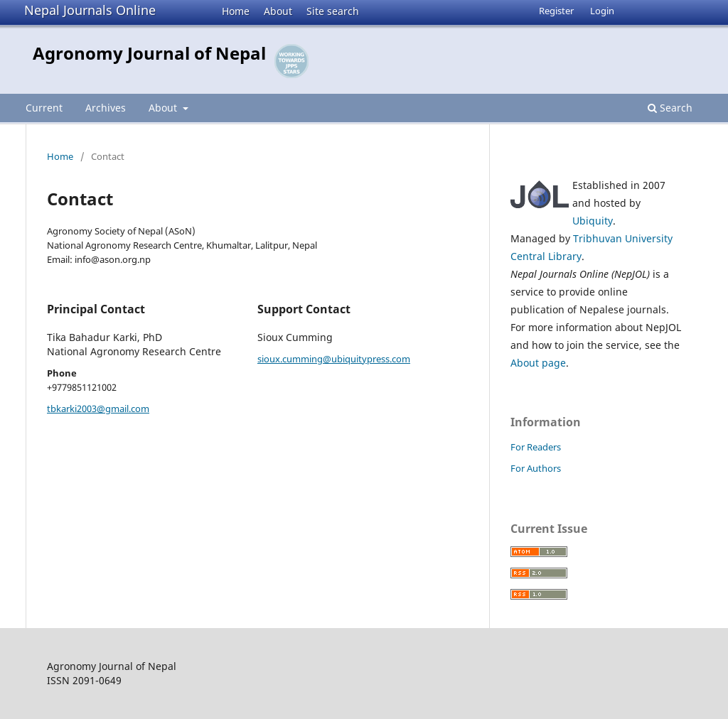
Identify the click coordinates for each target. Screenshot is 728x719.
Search (670, 108)
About (278, 11)
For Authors (536, 468)
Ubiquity (593, 221)
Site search (333, 11)
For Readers (536, 447)
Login (602, 11)
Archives (106, 108)
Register (556, 11)
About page (538, 363)
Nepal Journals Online (90, 10)
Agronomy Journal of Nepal (149, 53)
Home (236, 11)
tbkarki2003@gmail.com (98, 409)
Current (44, 108)
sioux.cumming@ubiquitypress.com (334, 359)
